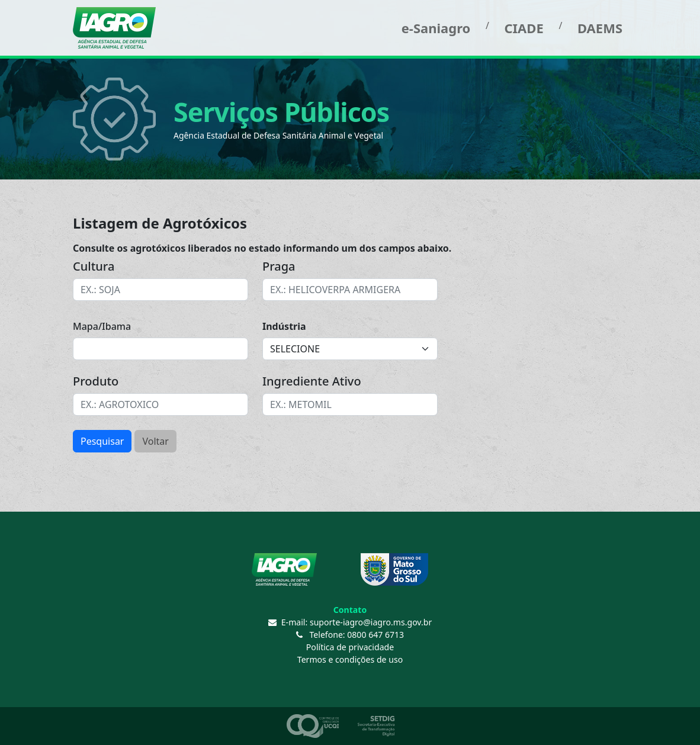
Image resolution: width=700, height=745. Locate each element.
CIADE (524, 28)
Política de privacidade (350, 647)
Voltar (155, 441)
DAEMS (600, 28)
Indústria (284, 326)
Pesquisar (102, 441)
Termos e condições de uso (350, 659)
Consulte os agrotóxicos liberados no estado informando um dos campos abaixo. (262, 248)
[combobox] (160, 290)
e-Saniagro (436, 28)
